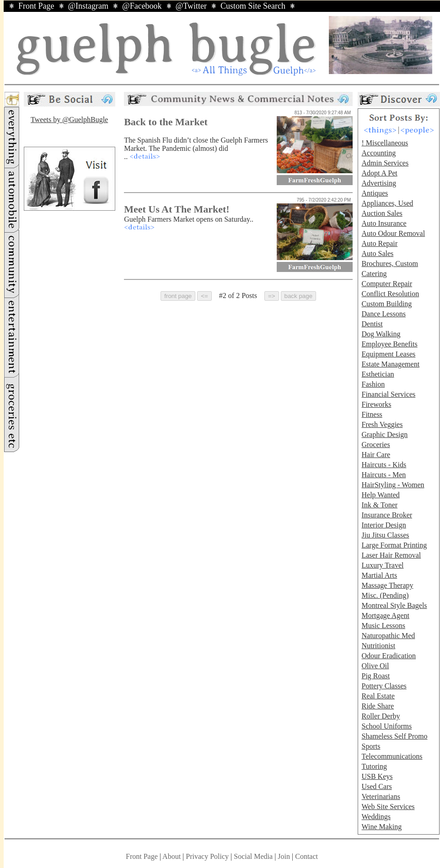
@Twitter (191, 6)
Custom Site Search (253, 6)
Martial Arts (379, 575)
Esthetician (378, 374)
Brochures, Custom (390, 264)
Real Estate (378, 696)
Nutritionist (378, 646)
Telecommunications (392, 756)
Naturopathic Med (388, 636)
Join (285, 856)
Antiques (375, 193)
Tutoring (374, 766)
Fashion (373, 384)
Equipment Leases (388, 354)
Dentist (372, 324)
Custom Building (386, 304)
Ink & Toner (379, 505)
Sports (371, 746)
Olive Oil (375, 666)
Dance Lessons (383, 314)
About (172, 856)
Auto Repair (379, 243)
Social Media (253, 856)
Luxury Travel (382, 565)
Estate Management (390, 364)
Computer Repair (387, 284)
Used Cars (376, 786)
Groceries (376, 445)
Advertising (379, 183)
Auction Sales (382, 213)
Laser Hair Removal (391, 555)
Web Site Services (388, 807)
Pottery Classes (384, 686)
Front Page (36, 6)
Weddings (376, 817)
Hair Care (376, 455)
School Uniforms (386, 726)
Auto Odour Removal (393, 233)
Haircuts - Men (384, 475)
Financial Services (388, 394)
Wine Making (381, 827)
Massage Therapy (387, 585)
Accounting (378, 153)
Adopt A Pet (379, 173)
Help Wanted (380, 495)
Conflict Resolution (390, 294)
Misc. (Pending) (385, 595)
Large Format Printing (394, 545)
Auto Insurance (384, 223)
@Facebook (142, 6)
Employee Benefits (389, 344)
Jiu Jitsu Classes (385, 535)
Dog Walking (381, 334)
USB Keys (377, 776)
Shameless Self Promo (394, 736)
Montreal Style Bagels (394, 605)
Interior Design (384, 525)
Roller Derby (381, 716)
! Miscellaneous (385, 143)
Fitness (372, 414)
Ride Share (378, 706)
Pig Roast (376, 676)
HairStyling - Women (393, 485)
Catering (374, 274)
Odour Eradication (389, 656)
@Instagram (89, 6)
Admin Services (385, 163)
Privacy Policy (207, 856)
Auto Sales (377, 253)
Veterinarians (381, 796)
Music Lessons (383, 626)
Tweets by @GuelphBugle (69, 120)
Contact (306, 856)
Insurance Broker (387, 515)
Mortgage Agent (385, 615)
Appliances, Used (387, 203)
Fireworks (376, 404)
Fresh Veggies (382, 424)
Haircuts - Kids (384, 465)
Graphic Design (384, 434)
